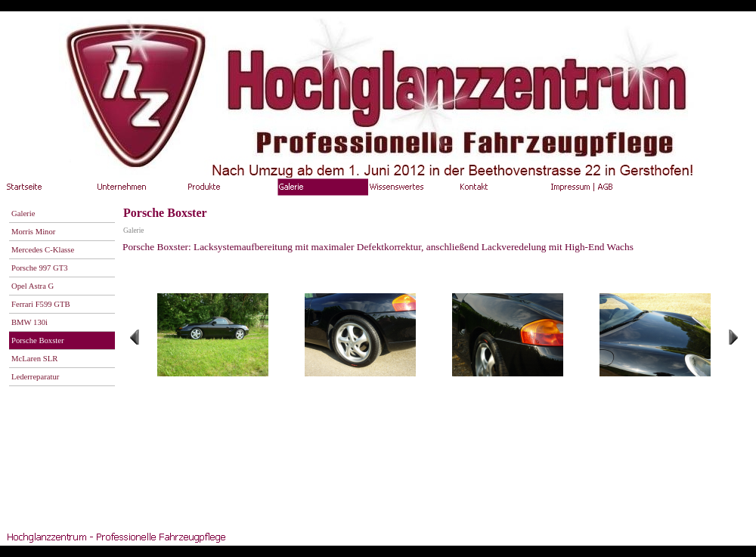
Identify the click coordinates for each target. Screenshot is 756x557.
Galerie (133, 231)
